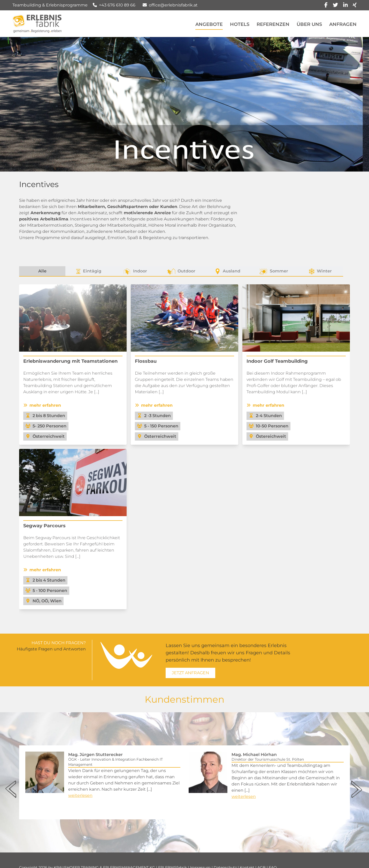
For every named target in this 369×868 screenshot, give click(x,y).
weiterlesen (80, 795)
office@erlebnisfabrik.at (173, 5)
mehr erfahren (42, 405)
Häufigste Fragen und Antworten (51, 649)
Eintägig (89, 271)
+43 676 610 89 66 (117, 5)
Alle (42, 271)
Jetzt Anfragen (190, 673)
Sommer (274, 271)
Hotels (240, 24)
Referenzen (273, 24)
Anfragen (343, 24)
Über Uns (309, 24)
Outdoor (181, 271)
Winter (320, 271)
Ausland (227, 271)
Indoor (135, 271)
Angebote (209, 24)
